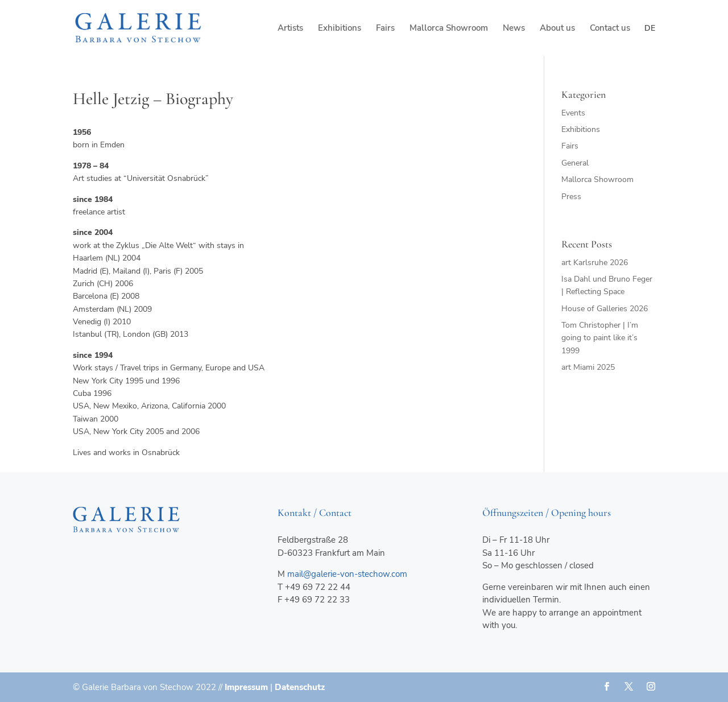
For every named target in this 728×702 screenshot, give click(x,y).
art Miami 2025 (588, 367)
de (650, 28)
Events (573, 113)
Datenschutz (300, 687)
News (514, 29)
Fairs (385, 29)
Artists (290, 29)
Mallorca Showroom (449, 29)
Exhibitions (340, 29)
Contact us (610, 29)
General (575, 163)
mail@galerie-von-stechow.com (347, 574)
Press (571, 197)
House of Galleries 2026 (605, 309)
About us (557, 29)
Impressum (246, 687)
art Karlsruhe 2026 (595, 263)
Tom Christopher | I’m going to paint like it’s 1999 (600, 338)
